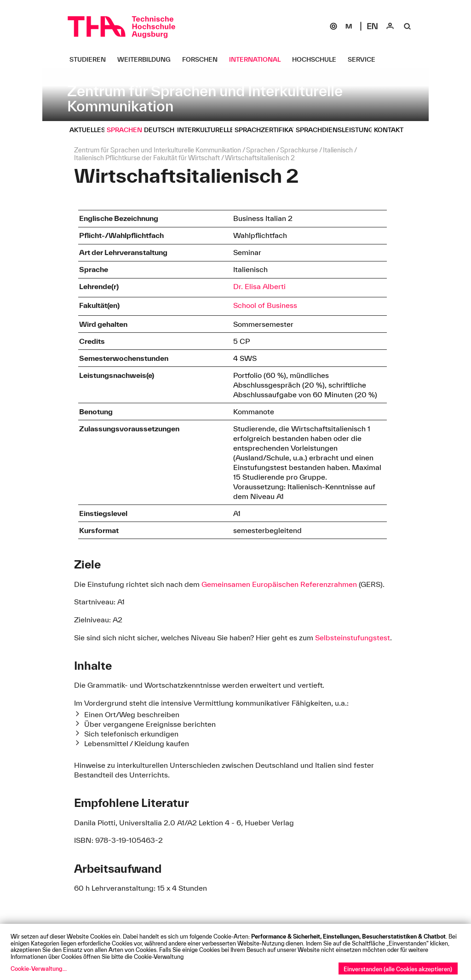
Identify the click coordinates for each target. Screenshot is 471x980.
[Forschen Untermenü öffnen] (203, 59)
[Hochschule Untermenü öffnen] (318, 59)
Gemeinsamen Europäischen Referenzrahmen (279, 584)
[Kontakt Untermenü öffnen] (392, 130)
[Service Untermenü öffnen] (365, 59)
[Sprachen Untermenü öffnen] (128, 130)
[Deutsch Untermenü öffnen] (163, 130)
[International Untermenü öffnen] (258, 59)
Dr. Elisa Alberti (259, 286)
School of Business (265, 305)
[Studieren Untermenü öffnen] (91, 59)
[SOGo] (333, 26)
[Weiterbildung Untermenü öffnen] (147, 59)
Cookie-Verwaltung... (39, 968)
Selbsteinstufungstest (353, 638)
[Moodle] (349, 26)
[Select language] (373, 26)
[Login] (390, 26)
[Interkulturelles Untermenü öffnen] (211, 130)
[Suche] (408, 26)
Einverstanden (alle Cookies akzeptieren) (398, 969)
